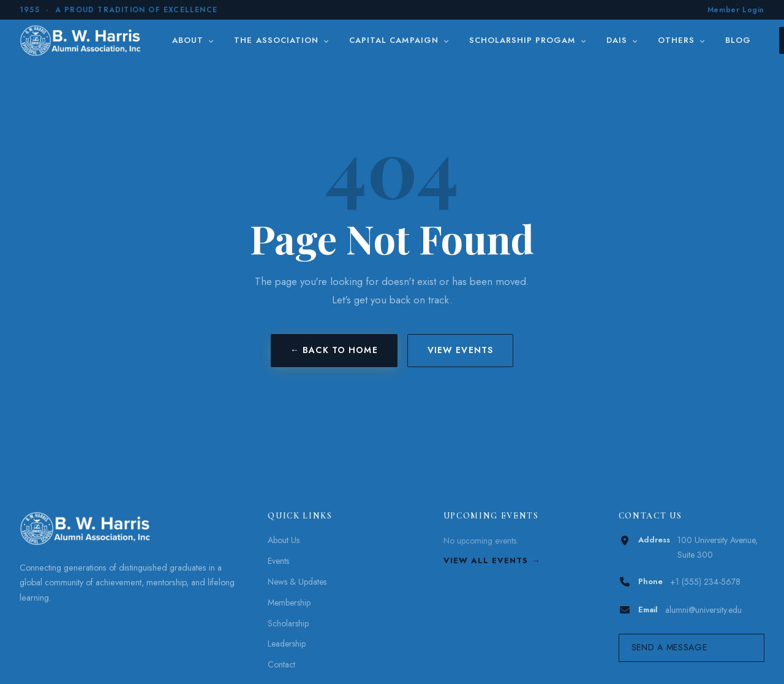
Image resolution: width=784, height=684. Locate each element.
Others (682, 40)
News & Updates (297, 582)
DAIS (622, 40)
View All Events (486, 560)
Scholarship (288, 623)
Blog (738, 40)
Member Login (736, 10)
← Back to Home (334, 350)
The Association (282, 40)
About (193, 40)
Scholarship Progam (528, 40)
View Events (460, 350)
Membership (289, 602)
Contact (281, 664)
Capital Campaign (399, 40)
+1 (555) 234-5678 (705, 582)
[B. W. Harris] (82, 40)
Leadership (287, 644)
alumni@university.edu (703, 610)
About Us (284, 540)
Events (278, 561)
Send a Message (669, 647)
